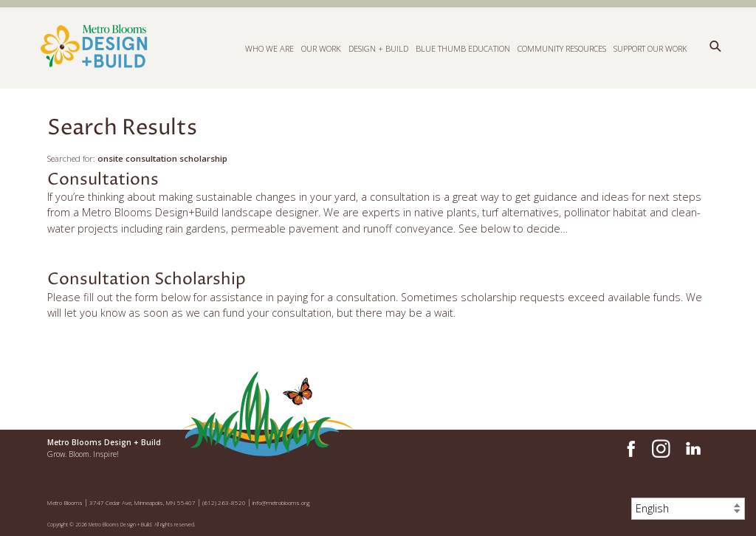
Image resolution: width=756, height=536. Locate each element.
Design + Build (378, 48)
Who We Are (269, 48)
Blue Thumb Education (463, 48)
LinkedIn (693, 449)
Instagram (661, 449)
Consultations (103, 180)
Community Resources (562, 48)
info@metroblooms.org (281, 502)
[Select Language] (688, 509)
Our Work (321, 48)
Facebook (629, 449)
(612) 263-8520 (224, 502)
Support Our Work (650, 48)
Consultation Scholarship (147, 279)
